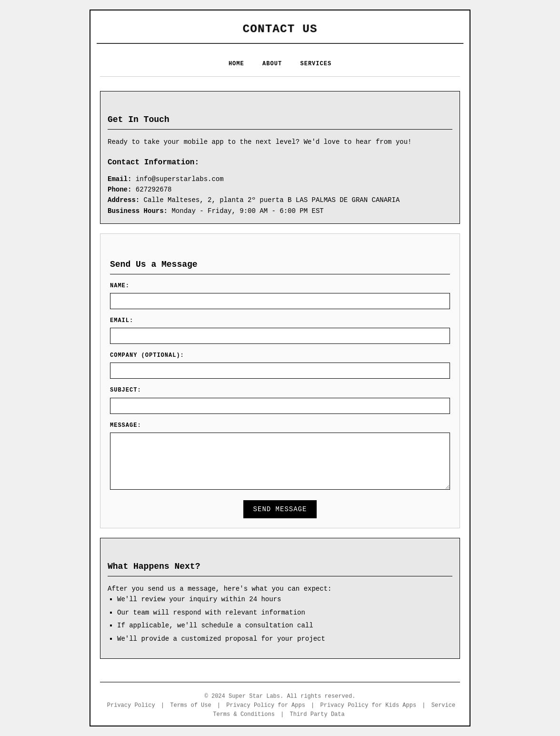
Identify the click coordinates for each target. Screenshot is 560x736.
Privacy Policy (131, 706)
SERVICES (316, 64)
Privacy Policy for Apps (266, 706)
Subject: (126, 390)
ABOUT (272, 64)
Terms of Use (190, 706)
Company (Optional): (147, 355)
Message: (126, 425)
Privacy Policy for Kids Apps (369, 706)
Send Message (280, 509)
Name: (120, 286)
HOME (236, 64)
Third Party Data (317, 716)
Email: (122, 321)
